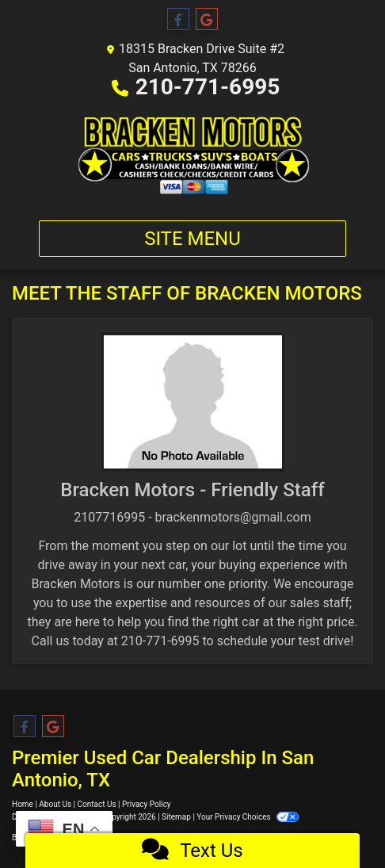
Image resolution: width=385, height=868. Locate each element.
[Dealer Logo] (192, 155)
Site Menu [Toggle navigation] (192, 239)
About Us (55, 804)
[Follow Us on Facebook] (178, 20)
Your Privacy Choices (248, 817)
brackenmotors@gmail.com (233, 517)
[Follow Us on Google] (207, 20)
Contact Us (97, 804)
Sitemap (176, 817)
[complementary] (337, 820)
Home (23, 804)
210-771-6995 (208, 87)
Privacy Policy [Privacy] (147, 804)
